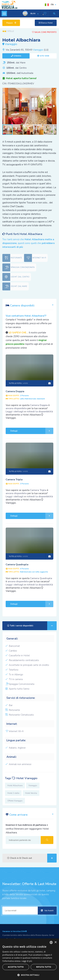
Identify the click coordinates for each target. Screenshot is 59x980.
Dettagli (32, 431)
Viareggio (38, 50)
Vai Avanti (47, 910)
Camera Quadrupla (17, 565)
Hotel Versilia (31, 793)
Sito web (44, 56)
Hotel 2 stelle (13, 793)
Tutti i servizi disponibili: (32, 626)
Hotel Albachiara (15, 785)
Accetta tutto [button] (16, 967)
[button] (54, 91)
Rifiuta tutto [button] (44, 967)
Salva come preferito (44, 32)
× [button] (55, 942)
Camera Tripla (14, 480)
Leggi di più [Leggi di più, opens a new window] (27, 961)
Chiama (17, 56)
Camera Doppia (15, 391)
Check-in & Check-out (32, 858)
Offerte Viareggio (15, 801)
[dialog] (29, 959)
